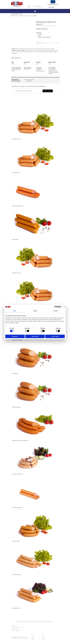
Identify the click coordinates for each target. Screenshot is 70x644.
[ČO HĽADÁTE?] (39, 7)
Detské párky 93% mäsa (17, 273)
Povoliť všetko (55, 336)
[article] (35, 123)
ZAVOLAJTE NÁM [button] (50, 43)
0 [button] (49, 7)
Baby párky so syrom (16, 172)
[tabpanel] (54, 7)
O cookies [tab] (56, 311)
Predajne (33, 639)
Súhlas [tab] (14, 311)
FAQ (43, 636)
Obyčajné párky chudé (16, 407)
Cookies (33, 637)
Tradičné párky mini (16, 541)
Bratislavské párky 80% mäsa (18, 206)
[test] (29, 80)
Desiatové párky (15, 239)
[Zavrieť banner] (64, 307)
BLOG (43, 634)
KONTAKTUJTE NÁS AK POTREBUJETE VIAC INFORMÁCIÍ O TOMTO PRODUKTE (34, 622)
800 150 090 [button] (52, 7)
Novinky (33, 636)
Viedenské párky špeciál (17, 575)
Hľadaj (31, 7)
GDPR (43, 637)
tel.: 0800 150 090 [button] (15, 629)
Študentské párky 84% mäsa (17, 508)
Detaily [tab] (35, 311)
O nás (32, 634)
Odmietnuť (15, 336)
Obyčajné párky (15, 374)
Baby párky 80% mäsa (16, 139)
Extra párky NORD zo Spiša (17, 340)
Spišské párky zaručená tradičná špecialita (20, 441)
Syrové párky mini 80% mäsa (18, 474)
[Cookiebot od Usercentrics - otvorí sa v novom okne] (55, 307)
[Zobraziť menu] (35, 11)
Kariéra (43, 639)
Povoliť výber (35, 336)
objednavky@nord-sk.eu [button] (16, 630)
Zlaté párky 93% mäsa (16, 608)
